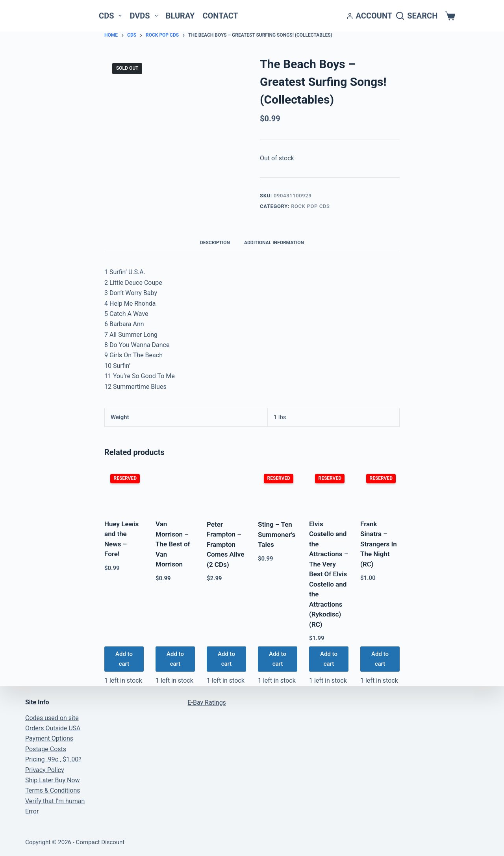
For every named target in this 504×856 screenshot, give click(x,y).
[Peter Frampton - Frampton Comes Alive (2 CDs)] (226, 490)
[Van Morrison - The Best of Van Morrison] (175, 490)
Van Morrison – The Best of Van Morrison (173, 544)
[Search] (417, 16)
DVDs (145, 16)
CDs (112, 16)
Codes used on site (52, 718)
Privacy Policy (45, 770)
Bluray (180, 16)
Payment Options (49, 738)
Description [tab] (215, 243)
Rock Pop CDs (310, 206)
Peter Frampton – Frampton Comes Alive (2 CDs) (225, 544)
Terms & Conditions (53, 790)
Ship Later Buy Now (52, 780)
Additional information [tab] (274, 243)
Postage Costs (46, 749)
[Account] (370, 16)
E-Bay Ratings (207, 703)
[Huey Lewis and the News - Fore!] (124, 490)
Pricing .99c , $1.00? (53, 759)
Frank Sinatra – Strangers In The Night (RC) (379, 544)
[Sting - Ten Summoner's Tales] (278, 490)
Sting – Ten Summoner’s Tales (277, 534)
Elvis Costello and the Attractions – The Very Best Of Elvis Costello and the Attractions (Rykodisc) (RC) (329, 574)
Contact (220, 16)
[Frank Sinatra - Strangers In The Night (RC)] (380, 490)
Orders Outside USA (53, 728)
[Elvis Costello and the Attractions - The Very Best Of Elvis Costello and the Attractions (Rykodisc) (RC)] (329, 490)
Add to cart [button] (124, 659)
